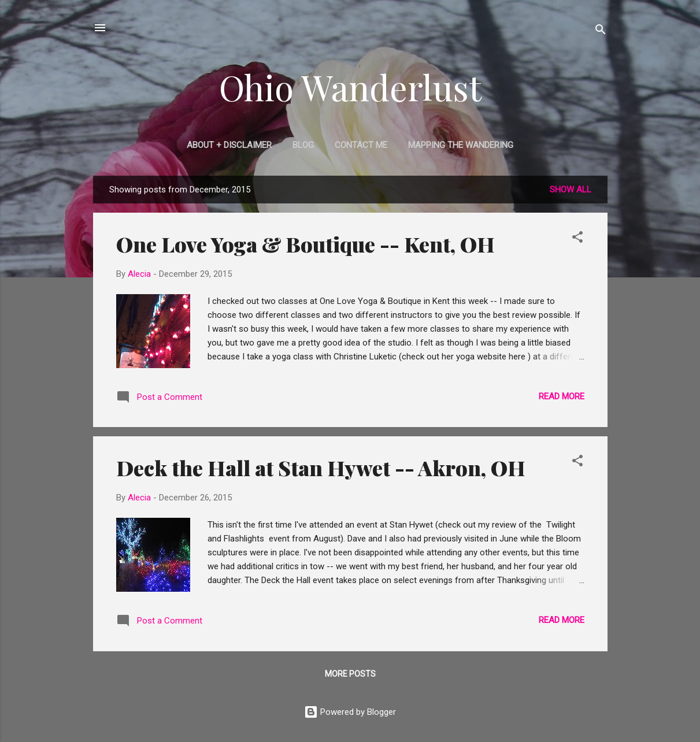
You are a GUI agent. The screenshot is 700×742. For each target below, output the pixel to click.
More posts (350, 674)
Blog (303, 145)
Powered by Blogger (350, 712)
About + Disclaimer (229, 145)
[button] (577, 239)
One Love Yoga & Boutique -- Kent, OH (305, 244)
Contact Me (361, 145)
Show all (571, 190)
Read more (562, 396)
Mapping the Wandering (461, 145)
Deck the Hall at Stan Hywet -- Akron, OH (321, 468)
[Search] (601, 31)
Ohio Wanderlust (350, 87)
